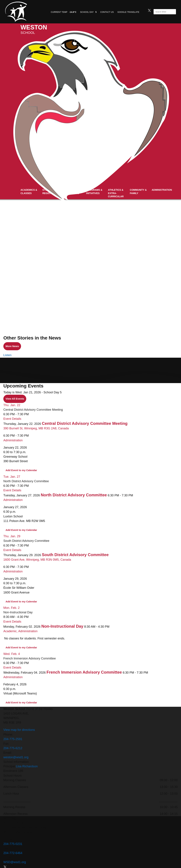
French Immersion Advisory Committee (30, 658)
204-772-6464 (13, 853)
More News (11, 346)
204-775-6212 (13, 748)
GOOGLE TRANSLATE (129, 12)
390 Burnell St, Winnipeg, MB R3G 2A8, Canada (36, 428)
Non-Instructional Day (18, 612)
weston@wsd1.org (16, 757)
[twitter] (149, 10)
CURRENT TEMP (64, 12)
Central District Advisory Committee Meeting (33, 410)
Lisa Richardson (27, 766)
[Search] (162, 12)
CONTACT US (107, 12)
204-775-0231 (13, 844)
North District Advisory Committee (26, 481)
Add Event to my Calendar (21, 470)
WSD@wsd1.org (15, 862)
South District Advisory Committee (26, 541)
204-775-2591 (13, 739)
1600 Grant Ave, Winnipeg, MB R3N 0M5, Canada (37, 560)
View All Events (15, 399)
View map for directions (19, 730)
